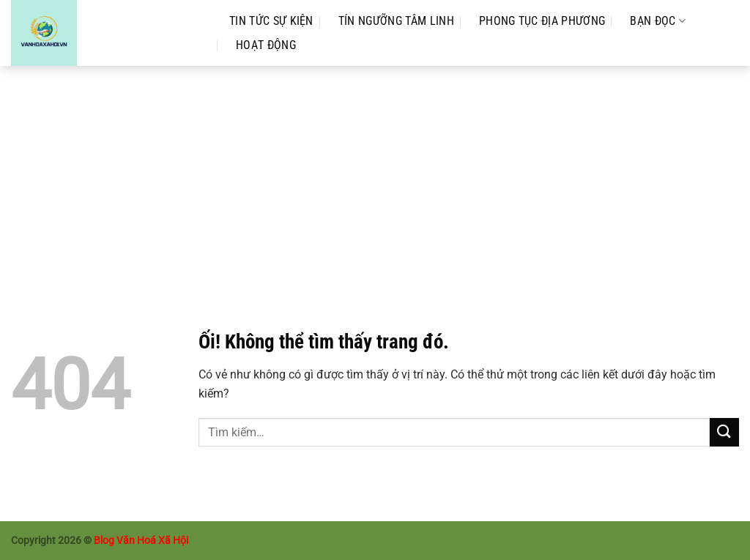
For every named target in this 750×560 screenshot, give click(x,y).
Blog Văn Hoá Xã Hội (141, 541)
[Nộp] (724, 432)
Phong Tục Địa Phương (542, 21)
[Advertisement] (375, 176)
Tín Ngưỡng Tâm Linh (396, 21)
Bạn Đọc (658, 21)
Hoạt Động (266, 45)
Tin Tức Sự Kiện (271, 21)
